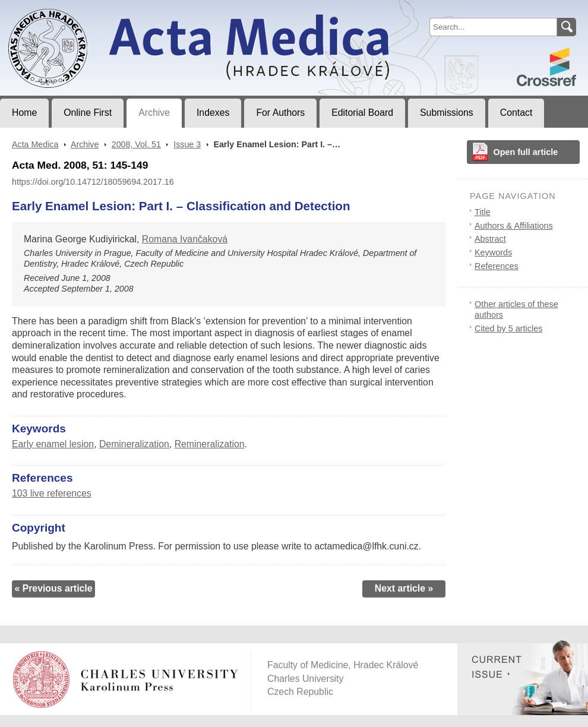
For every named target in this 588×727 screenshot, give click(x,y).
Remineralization (210, 444)
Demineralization (134, 444)
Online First (88, 113)
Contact (516, 113)
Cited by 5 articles (508, 328)
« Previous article (53, 588)
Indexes (213, 113)
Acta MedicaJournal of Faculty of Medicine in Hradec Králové (99, 10)
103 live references (52, 493)
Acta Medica (35, 144)
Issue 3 (187, 144)
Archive (154, 113)
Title (483, 212)
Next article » (404, 588)
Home (24, 113)
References (497, 266)
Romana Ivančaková (185, 239)
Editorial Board (362, 113)
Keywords (493, 252)
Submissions (447, 113)
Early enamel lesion (53, 444)
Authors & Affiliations (514, 226)
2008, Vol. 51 (136, 144)
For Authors (280, 113)
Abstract (490, 239)
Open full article (526, 152)
